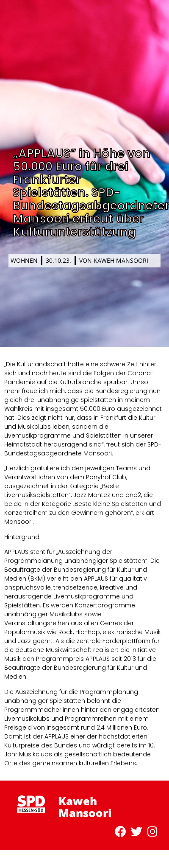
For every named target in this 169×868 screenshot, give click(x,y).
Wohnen (24, 260)
